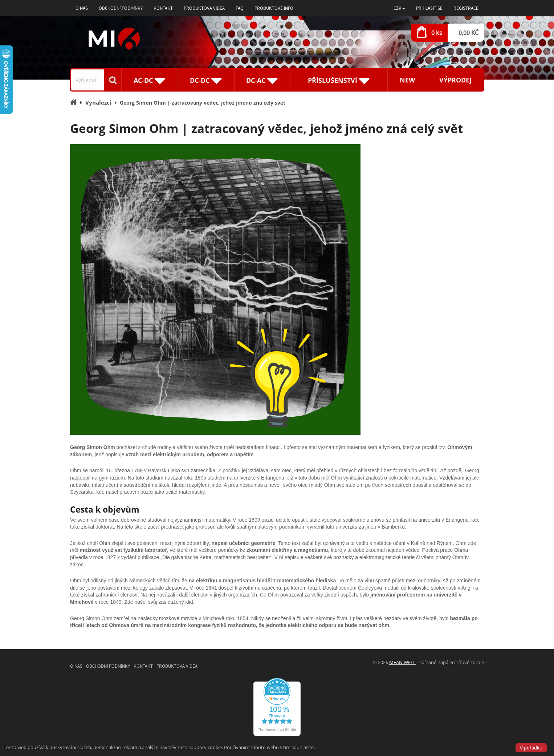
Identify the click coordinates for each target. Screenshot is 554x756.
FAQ (240, 8)
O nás (82, 8)
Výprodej (455, 80)
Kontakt (163, 8)
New (407, 80)
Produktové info (274, 8)
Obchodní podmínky (121, 8)
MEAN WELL (402, 662)
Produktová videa (204, 8)
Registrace (466, 8)
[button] (399, 8)
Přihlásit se (429, 8)
